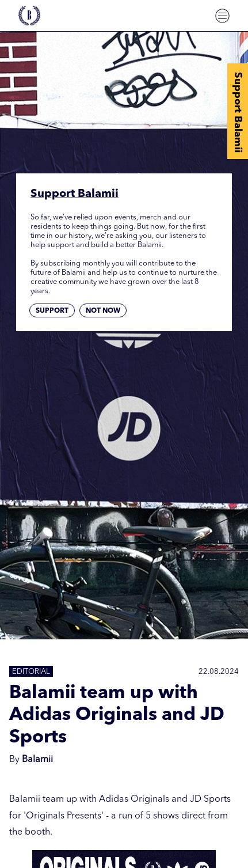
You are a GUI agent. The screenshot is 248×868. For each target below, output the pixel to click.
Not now (103, 311)
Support (52, 311)
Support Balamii (238, 112)
